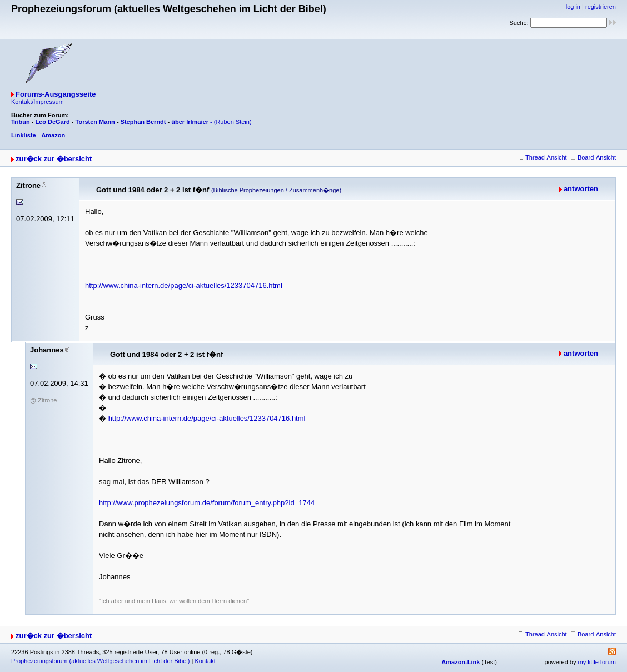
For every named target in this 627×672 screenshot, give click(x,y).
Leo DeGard (52, 122)
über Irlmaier (190, 122)
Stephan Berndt (143, 122)
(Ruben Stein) (233, 122)
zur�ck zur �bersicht (54, 159)
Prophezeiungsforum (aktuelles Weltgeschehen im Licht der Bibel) (100, 661)
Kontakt (205, 661)
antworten (581, 189)
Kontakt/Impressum (38, 102)
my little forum (597, 662)
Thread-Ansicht (543, 157)
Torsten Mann (95, 122)
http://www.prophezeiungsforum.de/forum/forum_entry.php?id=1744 (207, 503)
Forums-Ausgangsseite (56, 94)
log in (573, 7)
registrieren (601, 7)
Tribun (21, 122)
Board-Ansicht (593, 157)
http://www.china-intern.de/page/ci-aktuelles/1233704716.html (184, 285)
